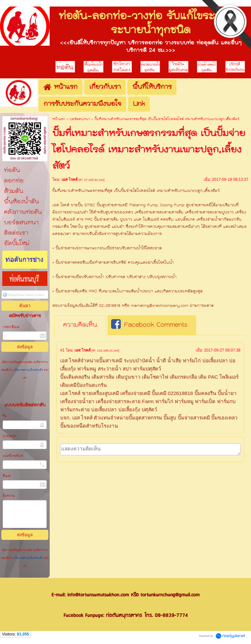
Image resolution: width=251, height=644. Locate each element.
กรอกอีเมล (11, 327)
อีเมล (7, 476)
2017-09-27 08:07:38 (222, 350)
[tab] (80, 325)
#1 (62, 350)
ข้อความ (9, 496)
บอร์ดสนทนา (80, 119)
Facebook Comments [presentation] (149, 325)
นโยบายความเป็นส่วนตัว (28, 370)
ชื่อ (5, 416)
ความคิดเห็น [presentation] (80, 325)
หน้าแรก (59, 119)
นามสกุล (9, 436)
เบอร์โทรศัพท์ (13, 456)
